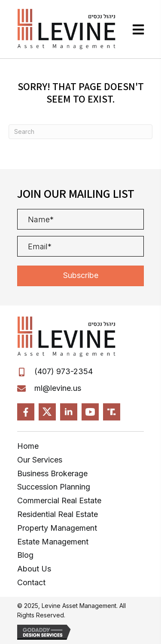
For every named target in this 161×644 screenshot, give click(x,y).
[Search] (80, 132)
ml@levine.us (58, 388)
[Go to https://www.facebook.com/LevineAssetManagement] (26, 412)
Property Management (57, 528)
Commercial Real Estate (59, 500)
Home (28, 446)
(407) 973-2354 (64, 371)
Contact (31, 582)
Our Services (40, 460)
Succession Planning (54, 487)
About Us (34, 569)
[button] (80, 276)
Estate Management (53, 542)
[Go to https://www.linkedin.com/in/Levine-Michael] (69, 412)
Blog (25, 555)
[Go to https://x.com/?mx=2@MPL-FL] (47, 412)
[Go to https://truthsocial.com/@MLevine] (112, 412)
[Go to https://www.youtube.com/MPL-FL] (90, 412)
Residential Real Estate (58, 514)
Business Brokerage (52, 473)
